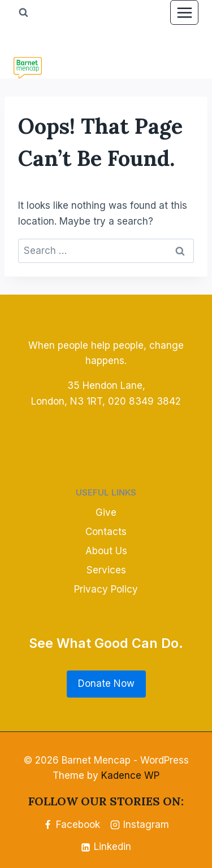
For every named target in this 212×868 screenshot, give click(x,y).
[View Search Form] (23, 12)
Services (106, 570)
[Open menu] (184, 12)
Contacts (106, 532)
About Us (106, 551)
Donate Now (106, 683)
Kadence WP (130, 775)
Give (106, 512)
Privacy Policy (106, 589)
